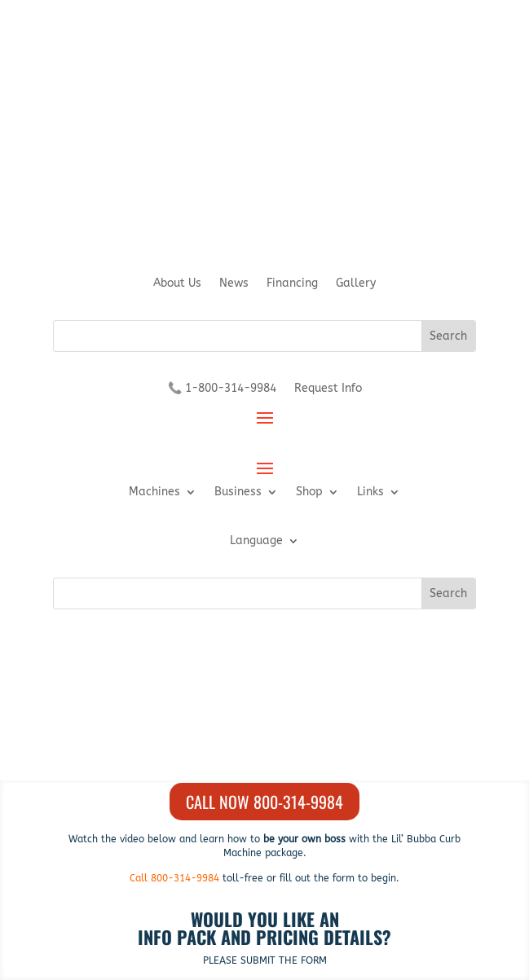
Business (238, 492)
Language (256, 541)
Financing (292, 284)
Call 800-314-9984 (174, 878)
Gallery (356, 284)
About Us (177, 284)
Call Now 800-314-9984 (264, 802)
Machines (154, 492)
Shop (309, 492)
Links (370, 492)
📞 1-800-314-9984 (222, 389)
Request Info (328, 389)
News (234, 284)
